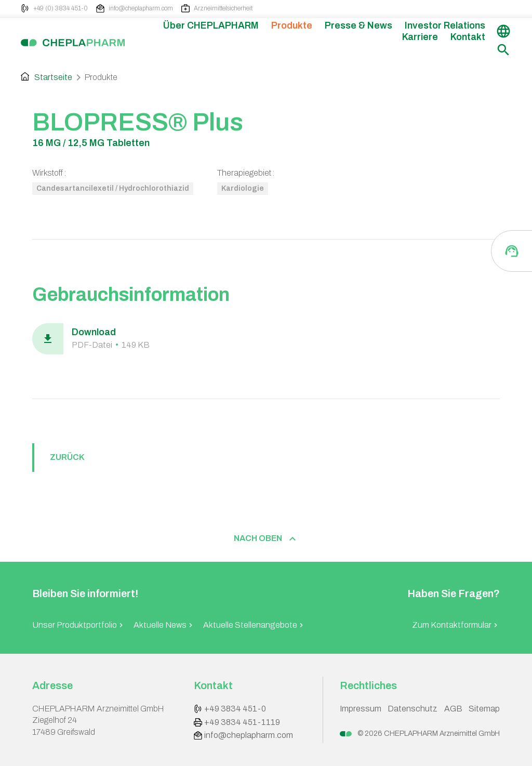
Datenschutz (413, 709)
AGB (453, 709)
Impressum (361, 709)
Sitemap (484, 709)
